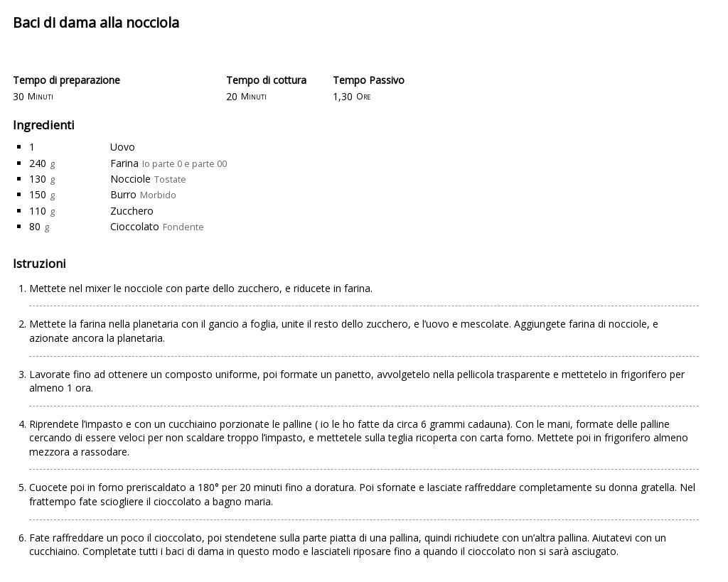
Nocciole (130, 179)
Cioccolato (135, 226)
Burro (123, 194)
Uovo (123, 147)
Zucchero (132, 211)
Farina (124, 163)
